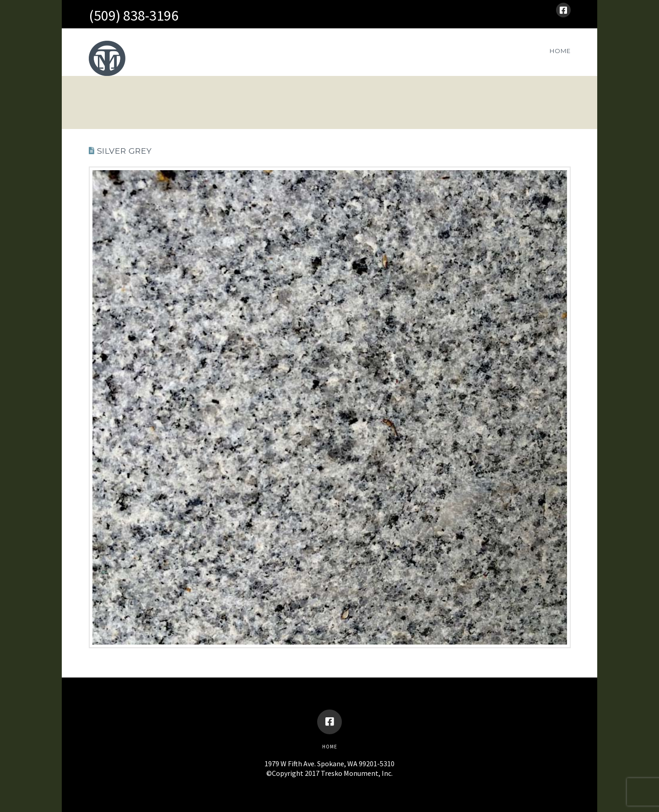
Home (330, 747)
